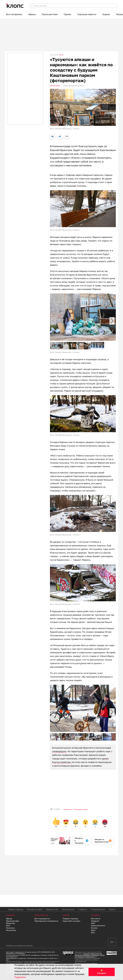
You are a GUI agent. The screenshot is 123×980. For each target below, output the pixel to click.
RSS (93, 933)
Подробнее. (20, 977)
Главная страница (15, 909)
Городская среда (81, 809)
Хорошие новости (87, 14)
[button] (112, 321)
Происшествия (50, 14)
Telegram (95, 921)
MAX (93, 923)
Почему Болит (68, 909)
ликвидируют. (59, 751)
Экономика (11, 930)
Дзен (93, 930)
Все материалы (14, 14)
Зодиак (106, 14)
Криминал (68, 809)
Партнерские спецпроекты (46, 921)
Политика (10, 928)
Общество (10, 923)
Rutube (94, 928)
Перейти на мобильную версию (19, 945)
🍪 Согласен (102, 972)
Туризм (67, 14)
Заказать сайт (52, 909)
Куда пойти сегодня (71, 921)
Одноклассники (98, 925)
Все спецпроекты (42, 919)
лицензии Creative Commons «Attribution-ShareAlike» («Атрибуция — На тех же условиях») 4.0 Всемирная (90, 955)
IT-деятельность (98, 909)
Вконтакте (96, 919)
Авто (8, 925)
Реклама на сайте (35, 909)
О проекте (83, 909)
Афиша (32, 14)
